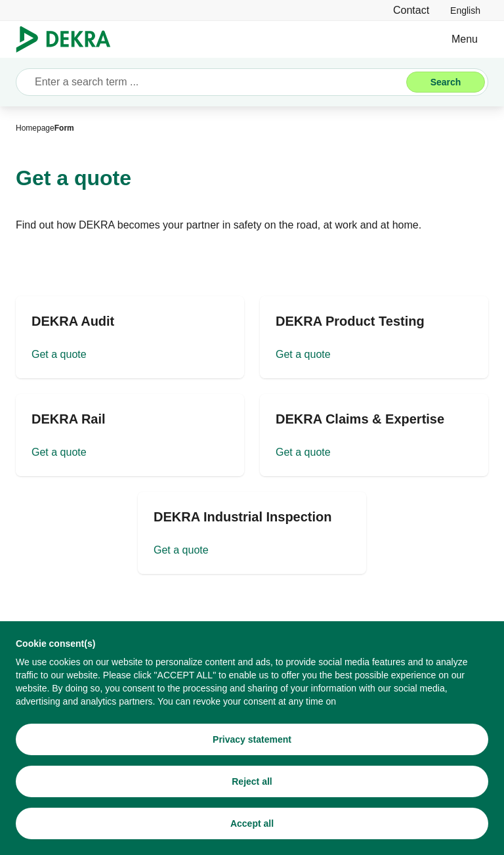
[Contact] (411, 10)
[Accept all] (252, 823)
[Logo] (69, 39)
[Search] (446, 82)
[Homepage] (35, 128)
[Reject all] (252, 781)
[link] (465, 10)
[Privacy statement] (252, 739)
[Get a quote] (130, 337)
